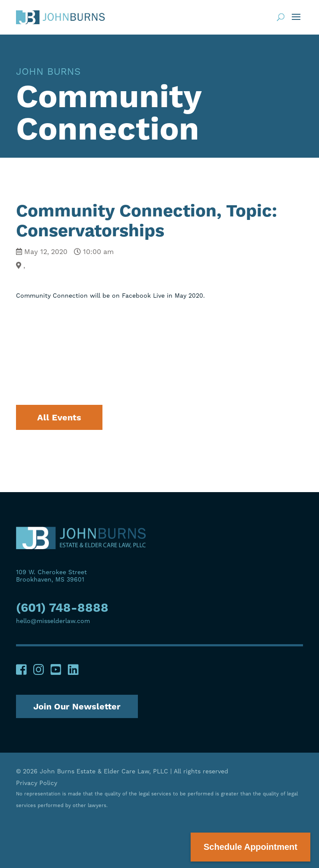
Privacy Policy (37, 783)
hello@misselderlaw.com (53, 621)
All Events (59, 417)
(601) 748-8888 (62, 609)
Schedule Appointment (250, 847)
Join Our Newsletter (77, 706)
